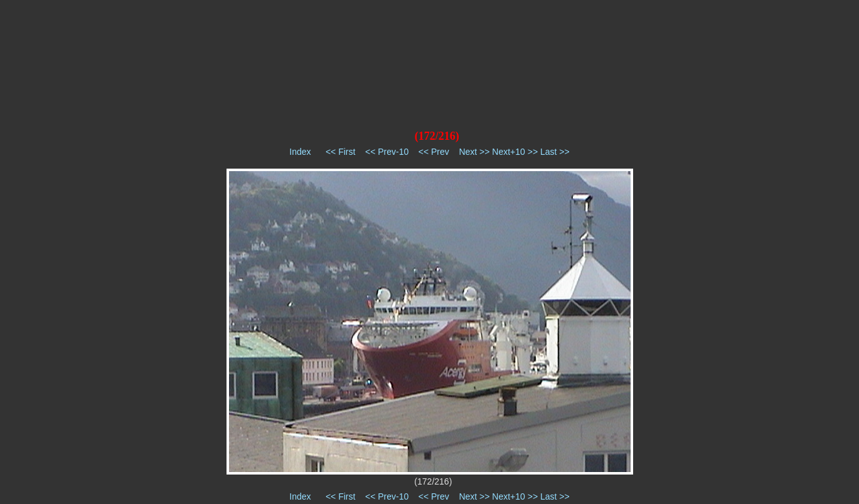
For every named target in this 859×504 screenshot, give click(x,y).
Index (300, 152)
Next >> (474, 152)
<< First (340, 152)
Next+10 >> (515, 152)
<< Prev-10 (387, 152)
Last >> (555, 152)
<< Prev (434, 152)
